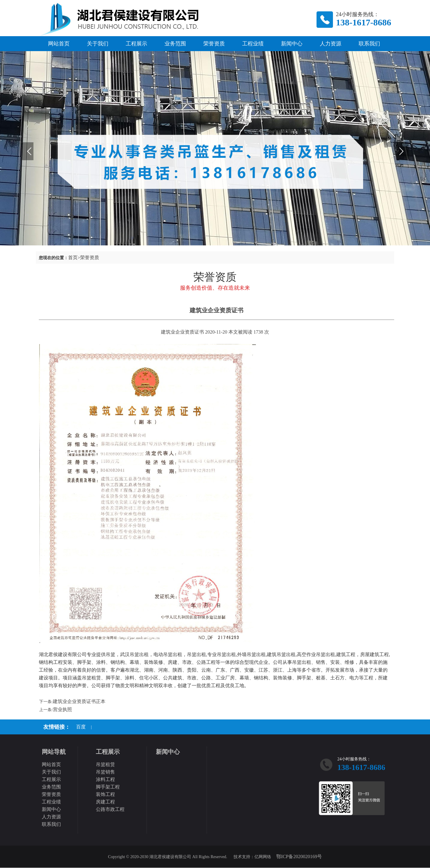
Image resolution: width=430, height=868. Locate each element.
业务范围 (175, 44)
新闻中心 (292, 44)
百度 (81, 727)
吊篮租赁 (105, 764)
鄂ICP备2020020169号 (299, 856)
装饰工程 (105, 794)
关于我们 (98, 44)
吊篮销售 (105, 772)
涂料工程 (105, 779)
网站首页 (59, 44)
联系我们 (369, 44)
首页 (73, 258)
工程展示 (136, 44)
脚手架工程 (108, 787)
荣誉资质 (214, 44)
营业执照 (62, 709)
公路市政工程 (110, 809)
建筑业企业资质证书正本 (79, 701)
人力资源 (331, 44)
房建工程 (105, 802)
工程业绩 (253, 44)
